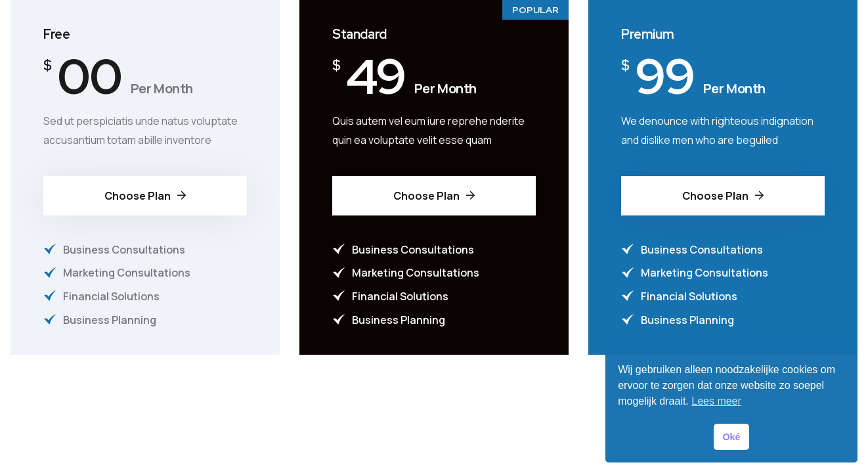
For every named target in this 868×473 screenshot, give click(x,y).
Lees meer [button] (716, 401)
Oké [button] (731, 437)
